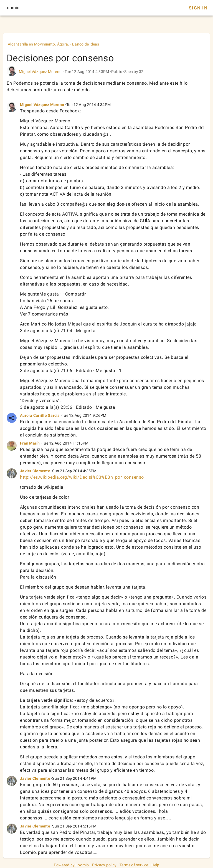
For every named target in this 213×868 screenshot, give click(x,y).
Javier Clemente (35, 471)
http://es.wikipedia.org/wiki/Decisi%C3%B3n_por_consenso (82, 477)
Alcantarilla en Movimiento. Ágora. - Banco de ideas (54, 44)
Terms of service (134, 865)
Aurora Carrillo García (40, 415)
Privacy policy (104, 865)
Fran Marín (30, 443)
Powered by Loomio (71, 865)
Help (155, 865)
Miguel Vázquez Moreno (40, 72)
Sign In (198, 8)
